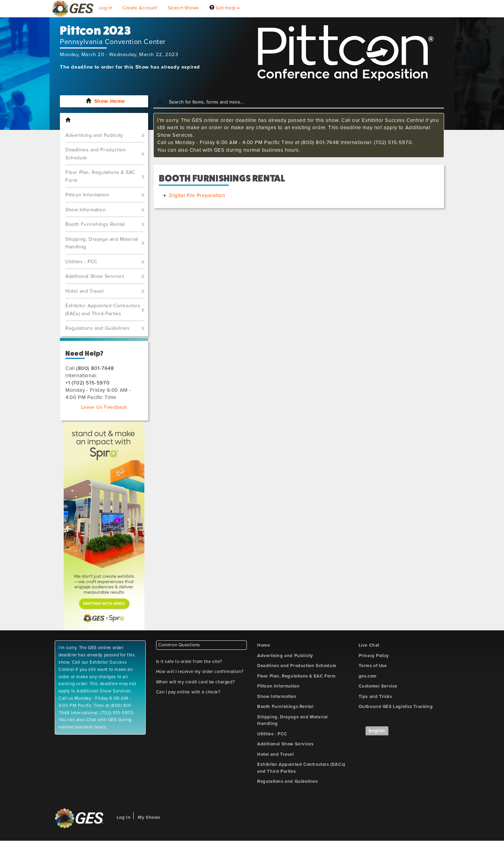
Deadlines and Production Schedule (96, 154)
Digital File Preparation (197, 195)
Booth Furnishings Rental (95, 224)
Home (264, 645)
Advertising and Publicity (94, 135)
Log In (106, 8)
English (377, 731)
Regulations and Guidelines (98, 328)
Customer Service (378, 686)
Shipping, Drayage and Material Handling (102, 243)
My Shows (149, 817)
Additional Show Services (95, 276)
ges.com (368, 676)
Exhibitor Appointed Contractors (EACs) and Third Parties (103, 310)
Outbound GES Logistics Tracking (396, 707)
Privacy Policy (374, 656)
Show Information (86, 210)
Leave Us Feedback (104, 407)
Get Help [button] (224, 8)
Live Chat (369, 645)
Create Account (140, 8)
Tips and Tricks (375, 697)
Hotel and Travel (85, 291)
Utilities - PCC (81, 262)
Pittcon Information (87, 195)
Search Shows (183, 8)
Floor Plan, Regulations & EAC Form (100, 176)
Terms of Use (373, 666)
